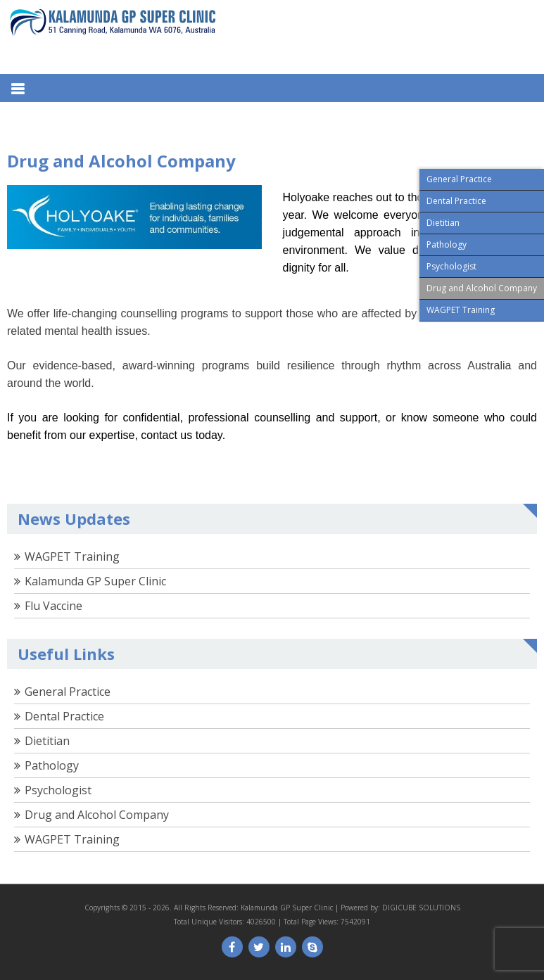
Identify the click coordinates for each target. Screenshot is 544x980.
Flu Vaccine (53, 606)
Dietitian (47, 741)
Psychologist (58, 790)
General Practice (68, 692)
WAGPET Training (72, 556)
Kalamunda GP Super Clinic (95, 581)
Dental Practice (64, 716)
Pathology (52, 765)
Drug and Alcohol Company (97, 815)
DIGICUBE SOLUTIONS (421, 908)
